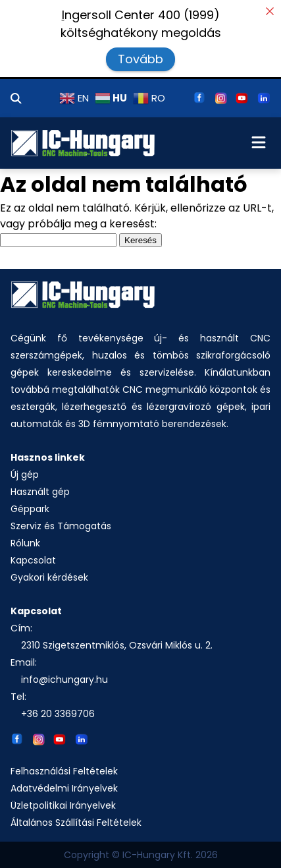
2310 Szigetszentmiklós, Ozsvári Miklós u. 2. (117, 645)
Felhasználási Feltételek (64, 771)
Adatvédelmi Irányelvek (64, 788)
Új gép (25, 475)
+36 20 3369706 (58, 714)
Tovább (140, 59)
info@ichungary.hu (64, 680)
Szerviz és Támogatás (61, 526)
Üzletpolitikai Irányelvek (63, 805)
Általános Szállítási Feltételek (76, 823)
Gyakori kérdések (49, 577)
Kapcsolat (33, 560)
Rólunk (25, 543)
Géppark (30, 509)
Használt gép (40, 492)
